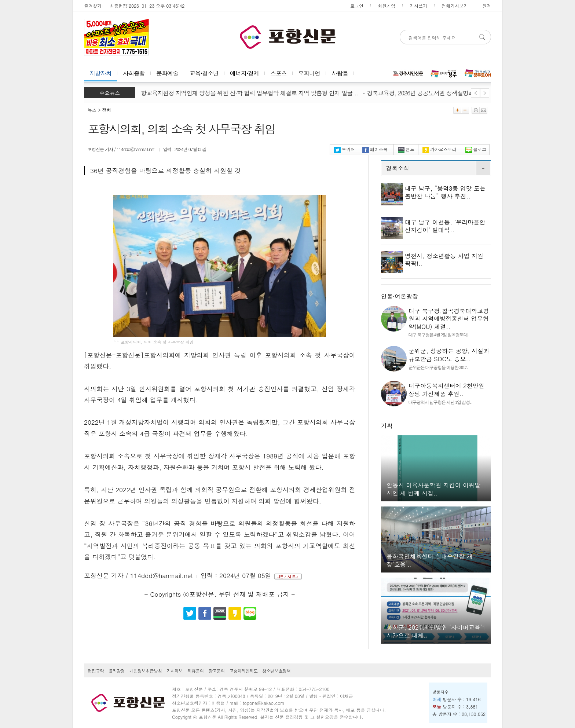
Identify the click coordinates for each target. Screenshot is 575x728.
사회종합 (134, 73)
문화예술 (167, 73)
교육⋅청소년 (204, 73)
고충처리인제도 (243, 671)
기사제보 (175, 671)
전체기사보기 (455, 6)
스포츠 (279, 73)
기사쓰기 (418, 6)
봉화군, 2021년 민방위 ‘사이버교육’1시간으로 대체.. (436, 631)
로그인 (357, 6)
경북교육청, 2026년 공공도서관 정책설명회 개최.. (431, 93)
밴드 (406, 149)
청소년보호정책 (276, 671)
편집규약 (96, 671)
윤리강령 (117, 671)
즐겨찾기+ (94, 6)
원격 (487, 6)
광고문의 (216, 671)
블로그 (476, 149)
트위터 (345, 149)
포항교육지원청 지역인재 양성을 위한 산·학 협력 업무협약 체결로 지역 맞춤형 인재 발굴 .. (249, 93)
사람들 (340, 73)
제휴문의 (195, 671)
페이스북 (375, 149)
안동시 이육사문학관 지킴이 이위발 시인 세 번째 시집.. (433, 489)
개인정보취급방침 (146, 671)
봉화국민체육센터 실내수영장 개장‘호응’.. (430, 560)
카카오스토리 (440, 149)
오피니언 (309, 73)
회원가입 (387, 6)
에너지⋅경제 (244, 73)
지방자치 (100, 73)
